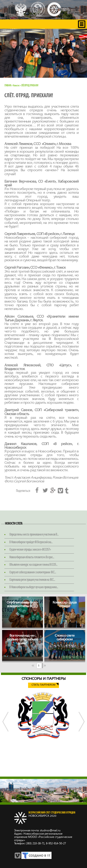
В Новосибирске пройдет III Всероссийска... (31, 542)
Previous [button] (6, 732)
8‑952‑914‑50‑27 (56, 843)
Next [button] (81, 732)
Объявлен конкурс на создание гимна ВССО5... (33, 565)
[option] (44, 715)
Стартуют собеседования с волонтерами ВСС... (33, 572)
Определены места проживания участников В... (34, 535)
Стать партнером (43, 685)
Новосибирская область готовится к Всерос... (32, 557)
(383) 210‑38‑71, (35, 843)
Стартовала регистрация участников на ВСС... (32, 580)
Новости (16, 86)
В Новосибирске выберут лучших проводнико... (34, 587)
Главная (8, 86)
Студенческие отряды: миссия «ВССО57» (30, 550)
